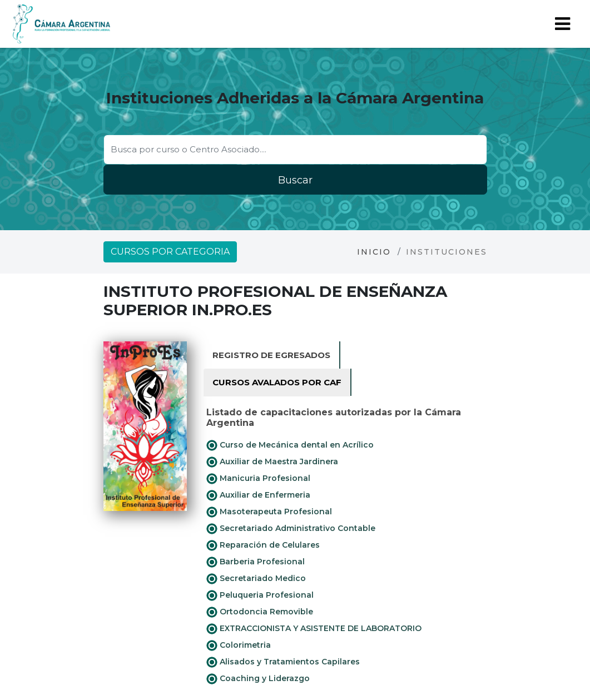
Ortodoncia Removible (260, 612)
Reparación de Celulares (263, 545)
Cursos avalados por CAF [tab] (277, 382)
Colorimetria (239, 646)
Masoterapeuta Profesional (269, 512)
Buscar (295, 180)
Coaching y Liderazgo (258, 679)
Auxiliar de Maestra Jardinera (272, 462)
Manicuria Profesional (258, 479)
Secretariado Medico (256, 579)
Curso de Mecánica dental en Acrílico (290, 445)
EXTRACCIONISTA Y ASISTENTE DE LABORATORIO (314, 629)
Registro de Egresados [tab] (271, 355)
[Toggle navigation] (562, 24)
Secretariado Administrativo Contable (291, 529)
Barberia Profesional (256, 562)
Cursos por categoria (170, 252)
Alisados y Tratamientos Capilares (283, 662)
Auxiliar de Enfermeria (258, 495)
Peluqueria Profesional (260, 595)
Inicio (374, 252)
